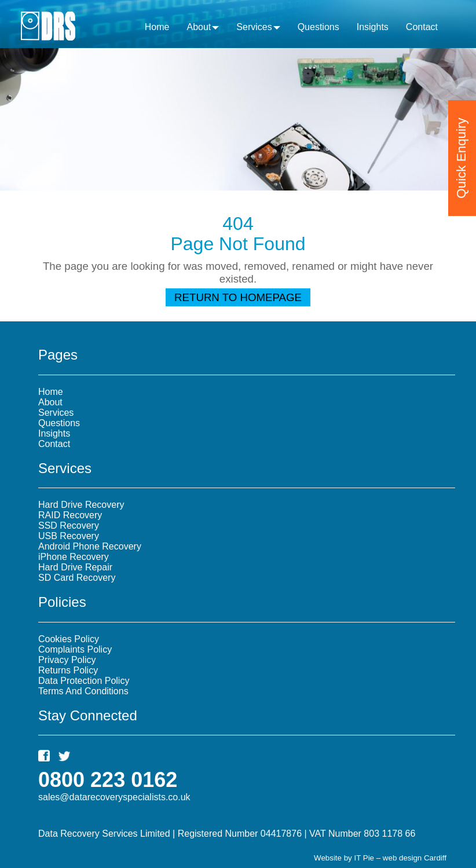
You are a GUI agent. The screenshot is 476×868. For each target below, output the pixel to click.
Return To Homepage (238, 297)
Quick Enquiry (461, 154)
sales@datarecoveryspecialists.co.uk (114, 797)
